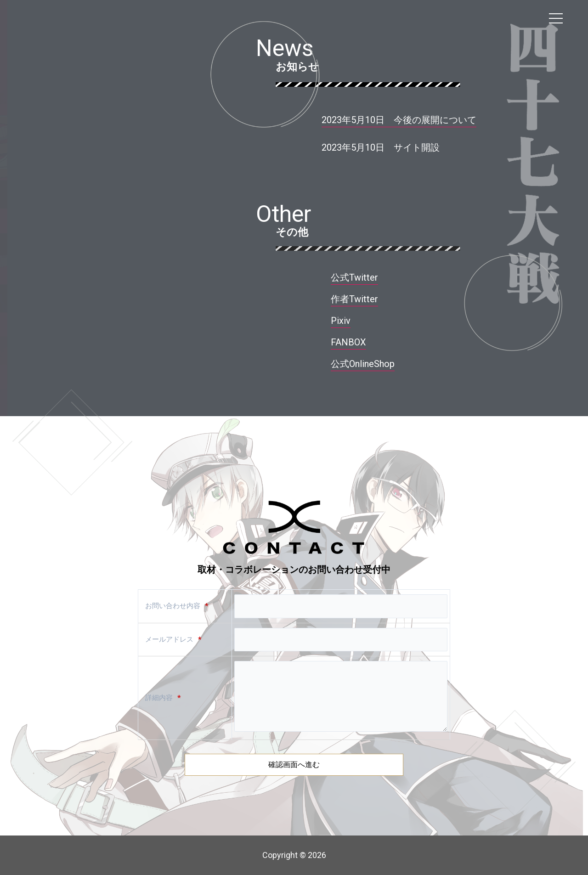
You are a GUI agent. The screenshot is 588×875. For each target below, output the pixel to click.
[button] (381, 149)
